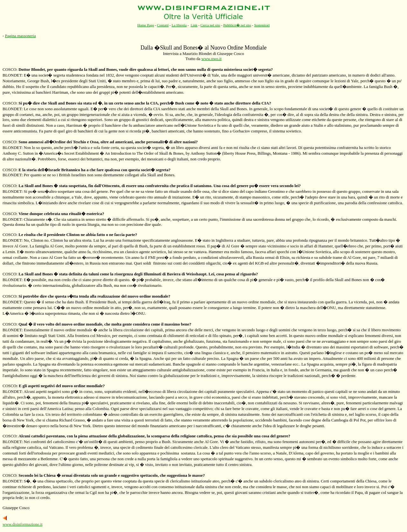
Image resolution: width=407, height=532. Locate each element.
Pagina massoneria (21, 36)
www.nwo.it (211, 59)
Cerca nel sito (210, 25)
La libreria (179, 25)
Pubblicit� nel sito (237, 25)
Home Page (146, 25)
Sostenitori (262, 25)
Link (194, 25)
